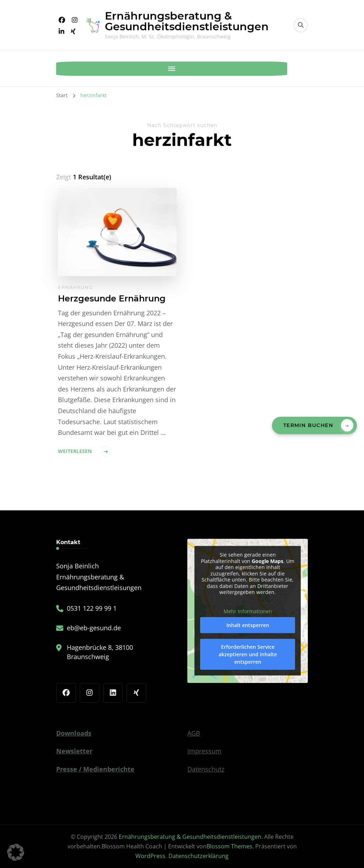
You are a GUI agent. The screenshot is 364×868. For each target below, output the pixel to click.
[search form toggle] (301, 25)
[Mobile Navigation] (63, 69)
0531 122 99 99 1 (92, 608)
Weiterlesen (75, 451)
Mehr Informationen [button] (248, 611)
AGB (194, 733)
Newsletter (74, 751)
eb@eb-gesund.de (94, 628)
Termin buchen (308, 425)
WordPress (150, 856)
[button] (16, 852)
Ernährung (75, 287)
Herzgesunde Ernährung (112, 298)
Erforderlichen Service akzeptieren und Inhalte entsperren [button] (248, 654)
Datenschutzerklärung (199, 856)
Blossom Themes (229, 846)
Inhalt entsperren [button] (248, 625)
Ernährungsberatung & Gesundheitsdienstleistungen (187, 21)
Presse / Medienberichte (95, 769)
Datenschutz (206, 769)
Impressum (204, 751)
